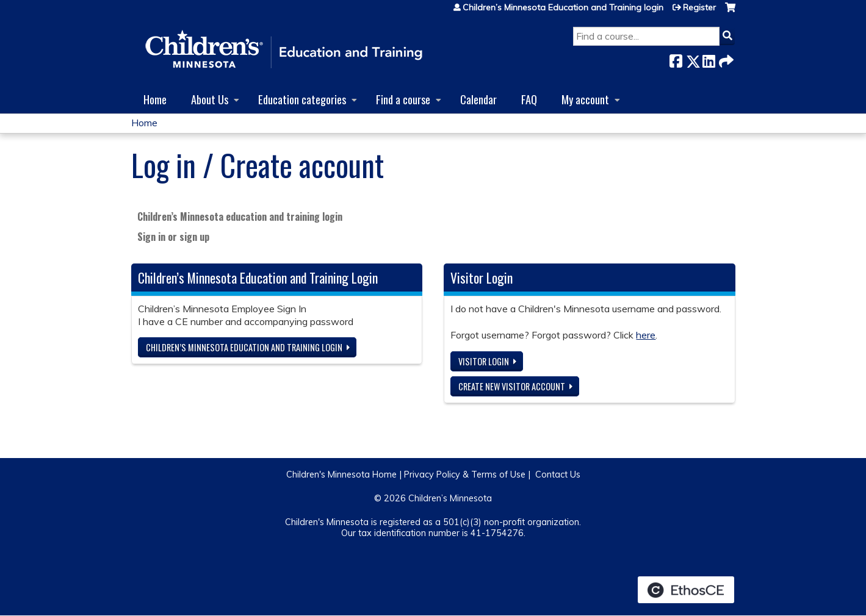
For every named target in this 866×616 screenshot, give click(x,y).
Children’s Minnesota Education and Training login (563, 7)
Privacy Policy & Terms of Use (465, 475)
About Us (210, 99)
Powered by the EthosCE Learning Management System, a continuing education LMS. (686, 590)
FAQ (529, 99)
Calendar (478, 99)
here (646, 335)
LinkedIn (709, 59)
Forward (725, 59)
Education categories (302, 99)
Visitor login (484, 361)
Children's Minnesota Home (341, 475)
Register (699, 7)
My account (585, 99)
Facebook (676, 59)
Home (155, 99)
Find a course (403, 99)
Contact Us (558, 475)
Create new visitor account (512, 386)
